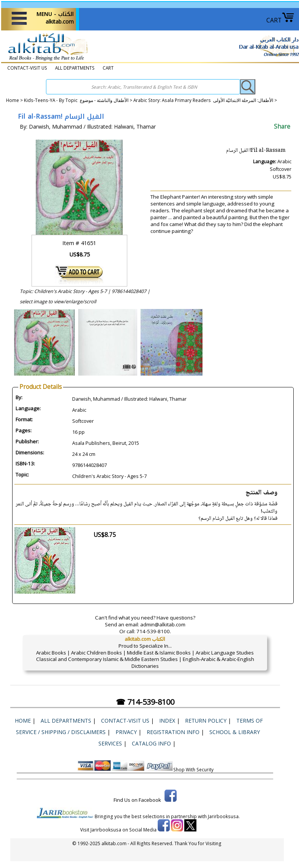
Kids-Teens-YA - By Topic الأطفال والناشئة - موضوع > (79, 100)
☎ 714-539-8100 (145, 702)
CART (280, 20)
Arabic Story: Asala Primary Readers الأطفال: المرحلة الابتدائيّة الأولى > (205, 100)
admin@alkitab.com (163, 624)
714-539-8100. (154, 631)
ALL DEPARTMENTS (75, 68)
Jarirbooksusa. (224, 816)
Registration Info (173, 732)
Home (13, 100)
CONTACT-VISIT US (27, 68)
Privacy (126, 732)
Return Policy (206, 721)
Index (167, 721)
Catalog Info (151, 743)
